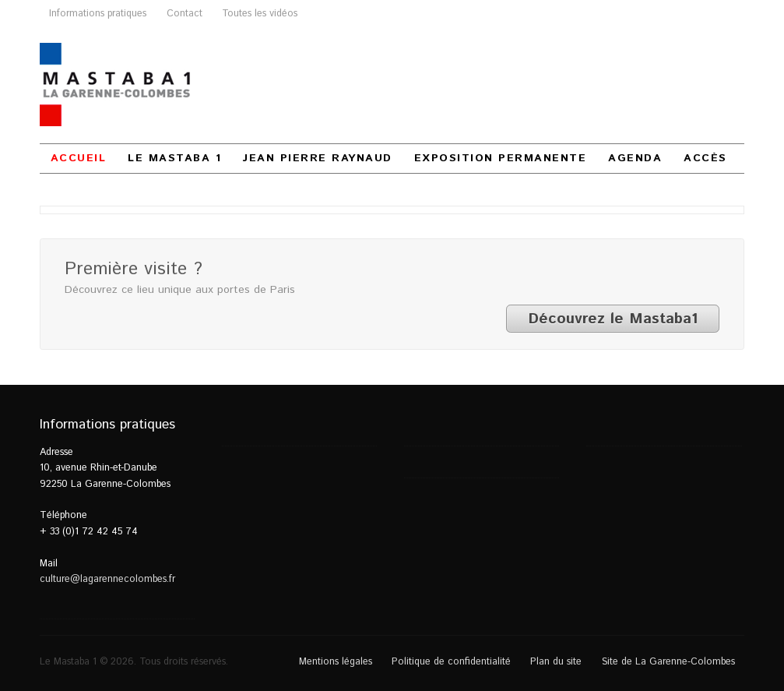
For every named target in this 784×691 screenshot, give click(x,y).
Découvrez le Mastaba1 (613, 319)
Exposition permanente (501, 158)
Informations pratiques (98, 13)
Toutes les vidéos (260, 13)
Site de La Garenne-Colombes (668, 661)
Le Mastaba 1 (174, 158)
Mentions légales (336, 661)
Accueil (79, 158)
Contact (185, 13)
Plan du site (556, 661)
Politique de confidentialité (451, 661)
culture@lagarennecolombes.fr (107, 579)
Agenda (635, 158)
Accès (705, 158)
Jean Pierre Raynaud (318, 158)
